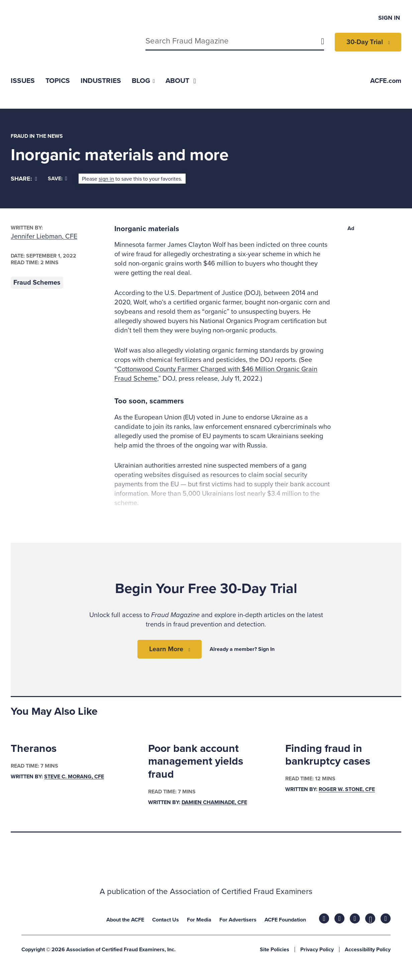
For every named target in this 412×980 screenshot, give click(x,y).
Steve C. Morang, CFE (74, 777)
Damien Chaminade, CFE (214, 802)
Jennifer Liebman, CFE (44, 236)
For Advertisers (238, 920)
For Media (199, 920)
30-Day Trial (365, 42)
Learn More (166, 649)
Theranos (34, 749)
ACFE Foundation (285, 920)
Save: (58, 179)
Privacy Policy (317, 950)
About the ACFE (125, 920)
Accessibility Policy (368, 950)
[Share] (24, 179)
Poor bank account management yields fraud (196, 761)
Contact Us (166, 920)
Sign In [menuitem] (389, 18)
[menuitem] (23, 81)
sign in (106, 179)
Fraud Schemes (37, 283)
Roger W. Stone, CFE (347, 790)
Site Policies (275, 950)
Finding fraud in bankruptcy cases (328, 755)
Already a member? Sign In (242, 649)
